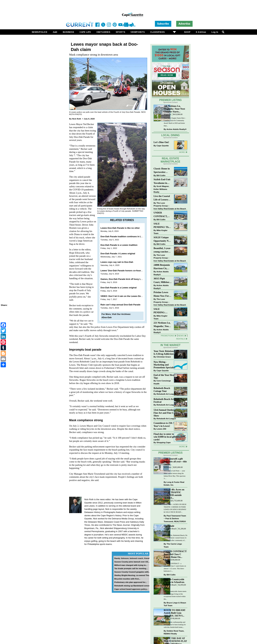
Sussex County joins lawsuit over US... (132, 562)
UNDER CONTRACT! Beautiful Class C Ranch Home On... (175, 554)
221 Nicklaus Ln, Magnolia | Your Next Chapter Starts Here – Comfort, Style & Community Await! (162, 325)
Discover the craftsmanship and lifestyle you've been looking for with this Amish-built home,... (175, 625)
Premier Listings (170, 453)
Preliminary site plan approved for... (130, 582)
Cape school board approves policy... (131, 589)
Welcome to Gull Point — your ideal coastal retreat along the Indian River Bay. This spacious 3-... (175, 475)
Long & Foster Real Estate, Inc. (174, 484)
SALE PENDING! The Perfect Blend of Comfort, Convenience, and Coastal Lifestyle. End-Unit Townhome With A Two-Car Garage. (162, 226)
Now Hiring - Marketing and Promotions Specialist (164, 365)
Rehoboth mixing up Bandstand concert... (133, 586)
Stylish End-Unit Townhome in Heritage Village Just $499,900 (162, 181)
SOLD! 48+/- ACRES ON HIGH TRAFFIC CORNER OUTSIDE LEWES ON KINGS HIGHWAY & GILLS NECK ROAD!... (175, 508)
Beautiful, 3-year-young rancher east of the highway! (162, 250)
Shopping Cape (164, 442)
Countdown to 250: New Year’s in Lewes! (166, 424)
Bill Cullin (161, 175)
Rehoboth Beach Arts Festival (164, 400)
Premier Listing (171, 100)
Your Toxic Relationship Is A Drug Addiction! (166, 352)
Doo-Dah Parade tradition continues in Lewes (123, 236)
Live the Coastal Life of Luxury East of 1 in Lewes (163, 198)
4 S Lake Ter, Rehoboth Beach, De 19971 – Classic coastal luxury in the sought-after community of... (176, 538)
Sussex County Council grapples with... (132, 572)
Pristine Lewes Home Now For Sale (161, 294)
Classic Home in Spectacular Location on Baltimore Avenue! (162, 171)
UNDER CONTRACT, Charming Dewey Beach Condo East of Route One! (162, 215)
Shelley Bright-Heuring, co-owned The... (132, 575)
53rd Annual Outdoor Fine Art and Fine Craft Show (165, 413)
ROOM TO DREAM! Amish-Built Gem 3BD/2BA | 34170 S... (175, 613)
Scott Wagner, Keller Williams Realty (161, 189)
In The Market (170, 345)
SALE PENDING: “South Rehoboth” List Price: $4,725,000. (162, 311)
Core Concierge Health (162, 382)
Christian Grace (164, 357)
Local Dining (170, 135)
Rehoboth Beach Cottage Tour (162, 389)
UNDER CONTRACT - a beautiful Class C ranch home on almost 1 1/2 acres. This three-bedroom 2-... (175, 567)
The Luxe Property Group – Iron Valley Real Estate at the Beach (170, 206)
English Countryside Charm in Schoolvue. (174, 581)
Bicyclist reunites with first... (127, 579)
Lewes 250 (161, 429)
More (182, 152)
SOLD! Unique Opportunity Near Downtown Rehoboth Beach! (163, 239)
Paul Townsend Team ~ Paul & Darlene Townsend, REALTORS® (175, 519)
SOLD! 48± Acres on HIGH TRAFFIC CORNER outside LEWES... (174, 494)
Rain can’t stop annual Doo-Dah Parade (120, 305)
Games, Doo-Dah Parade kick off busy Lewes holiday (127, 279)
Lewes (166, 501)
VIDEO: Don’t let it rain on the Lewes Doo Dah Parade (127, 296)
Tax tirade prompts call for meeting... (131, 568)
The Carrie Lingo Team (173, 545)
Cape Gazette (163, 146)
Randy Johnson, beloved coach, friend (132, 558)
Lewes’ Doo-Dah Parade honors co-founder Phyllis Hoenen (130, 271)
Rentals (181, 339)
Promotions (167, 336)
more (182, 447)
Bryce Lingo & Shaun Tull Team (175, 604)
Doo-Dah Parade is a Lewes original (119, 288)
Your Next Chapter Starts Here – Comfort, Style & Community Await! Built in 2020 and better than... (175, 122)
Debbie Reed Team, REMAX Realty (174, 632)
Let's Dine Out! (161, 142)
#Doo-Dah (107, 317)
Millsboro (168, 467)
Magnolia (167, 114)
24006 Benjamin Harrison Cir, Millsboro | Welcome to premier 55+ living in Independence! (162, 267)
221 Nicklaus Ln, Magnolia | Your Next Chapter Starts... (174, 109)
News (181, 336)
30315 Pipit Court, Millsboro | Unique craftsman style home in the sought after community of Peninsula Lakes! (163, 281)
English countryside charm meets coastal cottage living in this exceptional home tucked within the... (175, 595)
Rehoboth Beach (170, 529)
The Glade (169, 526)
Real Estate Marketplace (170, 160)
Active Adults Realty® (177, 129)
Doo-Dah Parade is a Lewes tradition (119, 245)
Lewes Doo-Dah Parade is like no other (120, 228)
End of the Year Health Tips (165, 376)
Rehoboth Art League (166, 394)
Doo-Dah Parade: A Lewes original (118, 254)
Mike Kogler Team (160, 232)
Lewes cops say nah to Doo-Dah (117, 262)
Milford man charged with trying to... (131, 565)
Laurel (166, 560)
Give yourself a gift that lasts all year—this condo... (175, 461)
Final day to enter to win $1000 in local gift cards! (164, 437)
